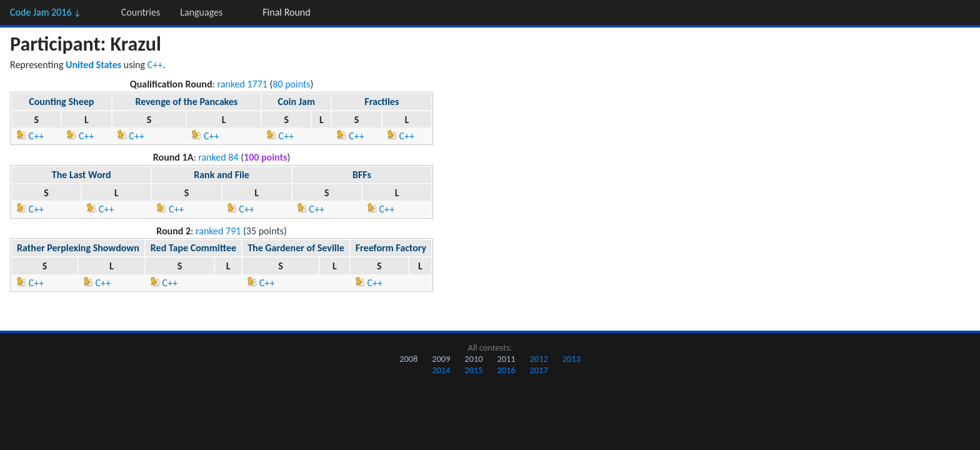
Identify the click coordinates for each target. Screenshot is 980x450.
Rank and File (222, 175)
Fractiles (382, 102)
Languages (201, 12)
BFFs (362, 175)
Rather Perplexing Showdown (78, 248)
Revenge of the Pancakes (186, 102)
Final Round (286, 12)
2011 (506, 359)
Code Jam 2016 (46, 12)
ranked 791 (218, 231)
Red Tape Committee (193, 248)
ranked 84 (218, 157)
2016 (506, 370)
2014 (441, 370)
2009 (441, 359)
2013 (572, 359)
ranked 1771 (242, 84)
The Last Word (82, 175)
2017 (539, 370)
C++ (155, 65)
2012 (539, 359)
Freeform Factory (391, 248)
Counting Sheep (61, 102)
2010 (473, 359)
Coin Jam (297, 102)
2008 (408, 359)
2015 (473, 370)
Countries (141, 12)
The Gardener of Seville (296, 248)
